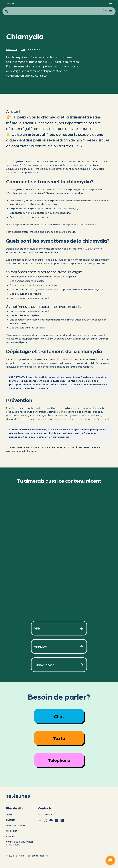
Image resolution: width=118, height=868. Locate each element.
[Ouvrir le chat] (110, 860)
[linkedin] (62, 820)
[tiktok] (57, 820)
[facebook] (40, 820)
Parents (11, 820)
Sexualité (12, 49)
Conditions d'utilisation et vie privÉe (19, 843)
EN (110, 3)
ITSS (23, 49)
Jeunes (10, 814)
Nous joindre (45, 814)
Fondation (12, 831)
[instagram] (45, 820)
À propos (11, 836)
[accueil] (22, 796)
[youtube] (51, 820)
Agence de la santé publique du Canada (40, 447)
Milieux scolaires (16, 825)
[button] (11, 3)
